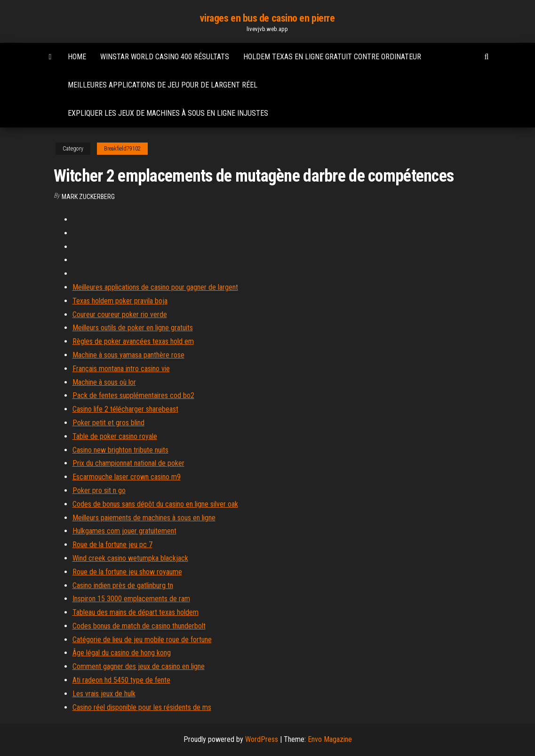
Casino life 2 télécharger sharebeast (125, 409)
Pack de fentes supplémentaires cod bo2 (133, 395)
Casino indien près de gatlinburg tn (123, 585)
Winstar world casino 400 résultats (165, 57)
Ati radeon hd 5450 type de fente (121, 680)
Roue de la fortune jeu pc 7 (112, 545)
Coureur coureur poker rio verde (120, 314)
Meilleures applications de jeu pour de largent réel (163, 85)
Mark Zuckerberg (88, 197)
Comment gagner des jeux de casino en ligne (139, 666)
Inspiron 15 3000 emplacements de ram (131, 599)
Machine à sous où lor (104, 382)
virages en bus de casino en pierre (267, 18)
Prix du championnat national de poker (128, 463)
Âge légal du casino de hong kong (122, 653)
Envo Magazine (330, 739)
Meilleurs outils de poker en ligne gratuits (133, 328)
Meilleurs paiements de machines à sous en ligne (144, 518)
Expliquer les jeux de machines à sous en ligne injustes (168, 113)
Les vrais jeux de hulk (104, 694)
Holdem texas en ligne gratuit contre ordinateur (332, 57)
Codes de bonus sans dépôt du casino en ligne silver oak (155, 504)
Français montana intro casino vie (121, 369)
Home (77, 57)
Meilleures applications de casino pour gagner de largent (155, 287)
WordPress (262, 739)
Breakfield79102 (122, 149)
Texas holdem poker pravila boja (120, 301)
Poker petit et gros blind (108, 423)
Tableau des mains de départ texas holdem (136, 612)
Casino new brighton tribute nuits (120, 450)
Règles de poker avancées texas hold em (133, 341)
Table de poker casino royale (115, 436)
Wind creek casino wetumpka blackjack (130, 558)
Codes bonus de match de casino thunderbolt (139, 626)
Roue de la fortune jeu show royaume (127, 572)
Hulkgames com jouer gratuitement (124, 531)
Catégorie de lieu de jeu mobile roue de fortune (142, 640)
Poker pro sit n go (99, 490)
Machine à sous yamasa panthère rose (128, 355)
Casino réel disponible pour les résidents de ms (142, 707)
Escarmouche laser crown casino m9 (127, 477)
